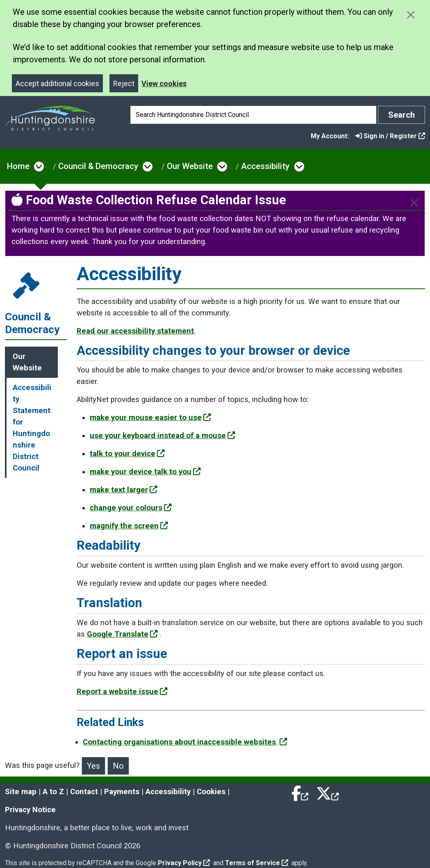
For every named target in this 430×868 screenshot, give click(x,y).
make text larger (124, 490)
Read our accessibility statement (135, 331)
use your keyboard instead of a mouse (163, 436)
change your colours (131, 508)
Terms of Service (257, 863)
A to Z (53, 792)
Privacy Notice (30, 810)
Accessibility (265, 166)
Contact (84, 792)
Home (18, 166)
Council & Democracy (98, 166)
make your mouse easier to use (150, 418)
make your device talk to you (145, 472)
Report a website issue (122, 692)
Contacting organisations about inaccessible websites (185, 742)
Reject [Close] (124, 83)
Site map (21, 792)
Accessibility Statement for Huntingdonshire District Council (32, 428)
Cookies (211, 792)
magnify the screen (129, 526)
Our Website (190, 166)
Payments (122, 792)
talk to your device (127, 454)
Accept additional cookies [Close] (57, 83)
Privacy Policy (184, 863)
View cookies (164, 83)
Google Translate (122, 634)
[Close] (414, 203)
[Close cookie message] (411, 15)
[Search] (253, 115)
